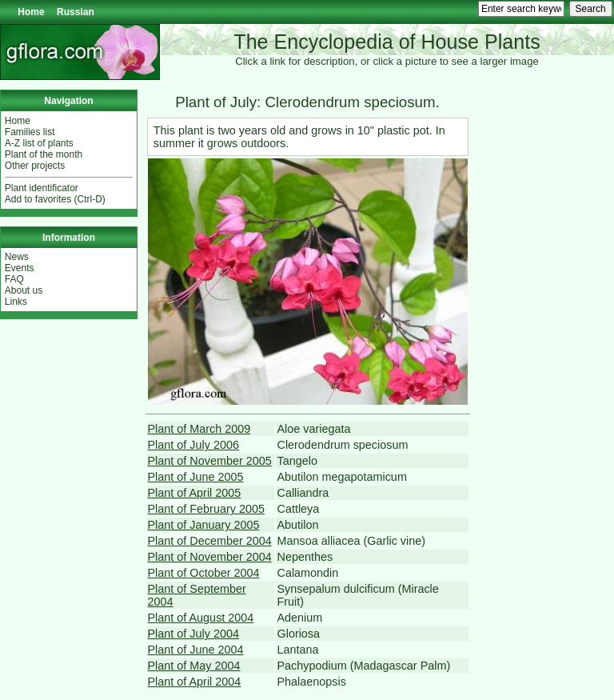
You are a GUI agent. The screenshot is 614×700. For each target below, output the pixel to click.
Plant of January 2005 (204, 525)
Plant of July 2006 (193, 445)
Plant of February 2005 (206, 509)
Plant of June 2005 (196, 477)
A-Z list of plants (39, 143)
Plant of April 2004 (195, 682)
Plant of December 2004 (210, 541)
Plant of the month (44, 154)
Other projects (35, 166)
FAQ (14, 279)
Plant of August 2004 (201, 618)
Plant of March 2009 (199, 429)
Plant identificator (42, 188)
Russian (76, 12)
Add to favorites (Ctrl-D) (55, 199)
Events (20, 268)
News (17, 257)
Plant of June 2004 (196, 650)
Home (31, 12)
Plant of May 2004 (194, 666)
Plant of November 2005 (210, 461)
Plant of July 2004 (193, 634)
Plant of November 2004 (210, 557)
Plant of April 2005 (195, 493)
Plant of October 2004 (204, 573)
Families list (30, 132)
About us (24, 290)
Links (16, 302)
